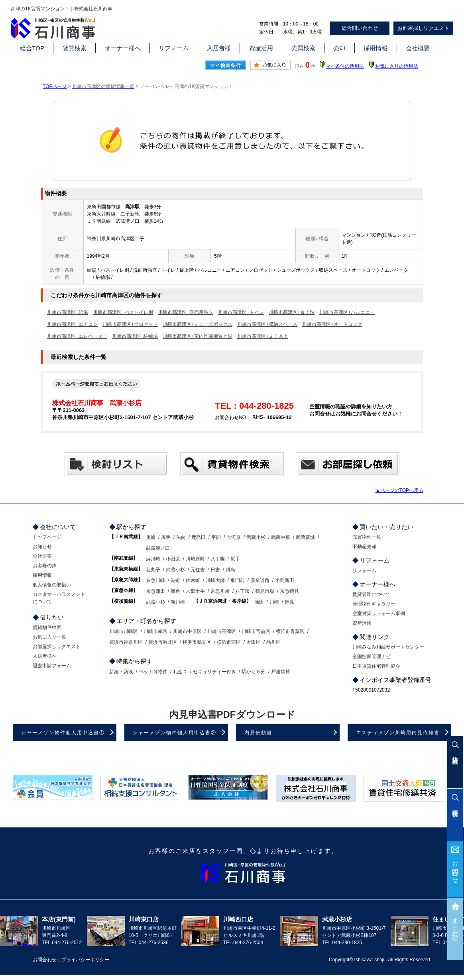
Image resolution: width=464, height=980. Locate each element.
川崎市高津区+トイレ (241, 312)
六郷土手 (195, 591)
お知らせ (42, 547)
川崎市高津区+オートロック (332, 324)
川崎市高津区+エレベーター (77, 336)
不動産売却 (364, 547)
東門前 (238, 580)
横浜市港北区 (163, 642)
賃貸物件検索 (47, 627)
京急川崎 (155, 580)
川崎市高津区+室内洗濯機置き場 (198, 336)
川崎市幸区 (155, 631)
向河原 (234, 537)
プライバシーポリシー (85, 960)
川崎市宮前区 (256, 631)
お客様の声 (45, 566)
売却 (339, 48)
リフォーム (174, 48)
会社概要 (418, 48)
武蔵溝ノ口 (158, 548)
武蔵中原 (281, 537)
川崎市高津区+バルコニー (347, 312)
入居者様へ (45, 656)
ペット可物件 (153, 672)
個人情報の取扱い (52, 585)
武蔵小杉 (256, 537)
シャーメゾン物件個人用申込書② (175, 733)
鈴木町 (193, 580)
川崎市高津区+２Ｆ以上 (262, 336)
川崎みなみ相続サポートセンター (388, 647)
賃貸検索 (75, 48)
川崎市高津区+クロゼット (130, 324)
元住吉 (198, 570)
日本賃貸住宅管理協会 (376, 666)
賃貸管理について (372, 594)
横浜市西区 (229, 642)
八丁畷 (218, 559)
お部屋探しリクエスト (423, 28)
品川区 (273, 642)
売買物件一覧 (367, 537)
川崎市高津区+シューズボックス (198, 324)
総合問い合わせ (360, 28)
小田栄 (173, 559)
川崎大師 (215, 580)
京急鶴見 (289, 591)
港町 (175, 580)
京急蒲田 (155, 591)
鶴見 (289, 602)
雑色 (175, 591)
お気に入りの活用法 (397, 66)
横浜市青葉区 (290, 631)
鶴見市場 (265, 591)
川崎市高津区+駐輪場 (135, 336)
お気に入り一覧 (49, 637)
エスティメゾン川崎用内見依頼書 (398, 733)
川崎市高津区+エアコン (72, 324)
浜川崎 (153, 559)
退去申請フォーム (52, 666)
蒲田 (259, 602)
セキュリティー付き (214, 672)
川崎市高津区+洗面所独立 (186, 312)
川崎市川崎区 (124, 631)
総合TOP (32, 48)
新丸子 (153, 570)
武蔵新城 (305, 537)
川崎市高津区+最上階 (292, 312)
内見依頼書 (258, 733)
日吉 (215, 570)
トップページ (47, 537)
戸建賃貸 (281, 672)
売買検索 (303, 48)
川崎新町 (195, 559)
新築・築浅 (121, 672)
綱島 (230, 570)
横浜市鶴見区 (197, 642)
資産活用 (261, 48)
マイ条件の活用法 (345, 66)
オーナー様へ (123, 48)
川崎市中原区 (187, 631)
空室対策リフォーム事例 (379, 613)
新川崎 (178, 602)
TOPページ (55, 86)
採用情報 (376, 48)
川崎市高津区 (222, 631)
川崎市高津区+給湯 (68, 312)
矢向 (181, 537)
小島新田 (285, 580)
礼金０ (180, 672)
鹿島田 (199, 537)
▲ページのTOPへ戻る (399, 490)
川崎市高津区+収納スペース (267, 324)
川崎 (151, 537)
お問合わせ (455, 869)
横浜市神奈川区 (126, 642)
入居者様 (219, 48)
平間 (216, 537)
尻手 (166, 537)
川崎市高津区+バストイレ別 (123, 312)
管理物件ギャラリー (374, 604)
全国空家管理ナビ (372, 657)
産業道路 (260, 580)
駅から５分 (254, 672)
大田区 (254, 642)
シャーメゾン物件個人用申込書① (63, 733)
